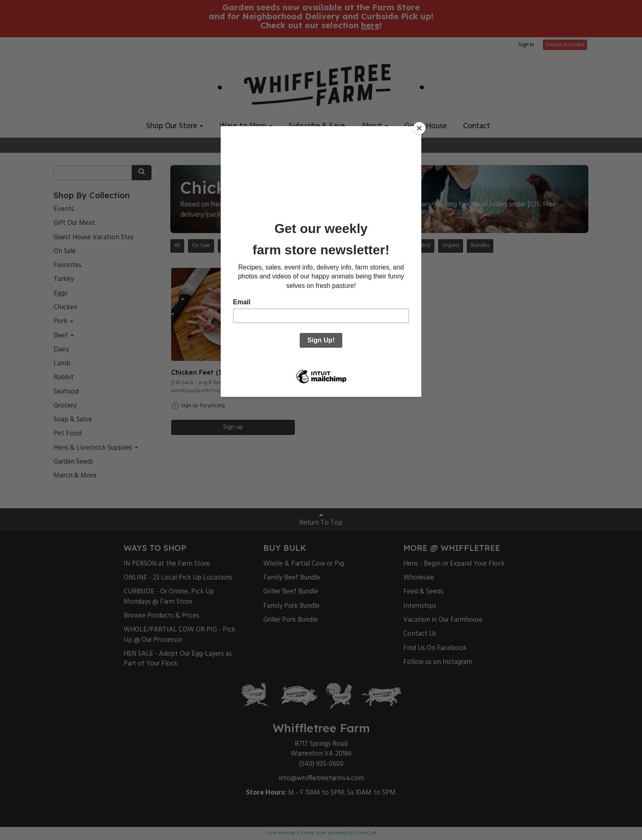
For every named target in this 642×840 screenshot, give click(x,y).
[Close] (419, 128)
